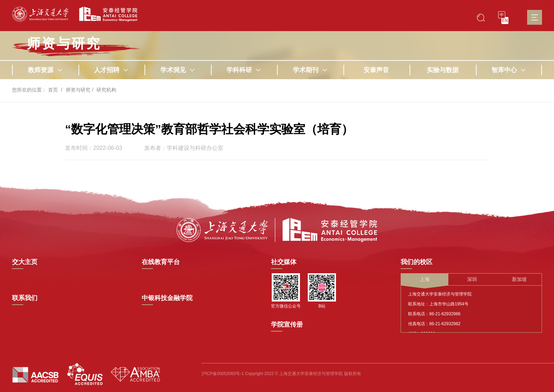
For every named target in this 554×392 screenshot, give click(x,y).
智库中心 (509, 70)
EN (505, 21)
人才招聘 (111, 70)
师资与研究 (78, 90)
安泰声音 (376, 70)
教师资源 (45, 70)
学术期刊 (310, 70)
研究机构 (106, 90)
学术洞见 (178, 70)
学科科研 (244, 70)
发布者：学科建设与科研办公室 (184, 148)
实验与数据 (443, 70)
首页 (53, 90)
